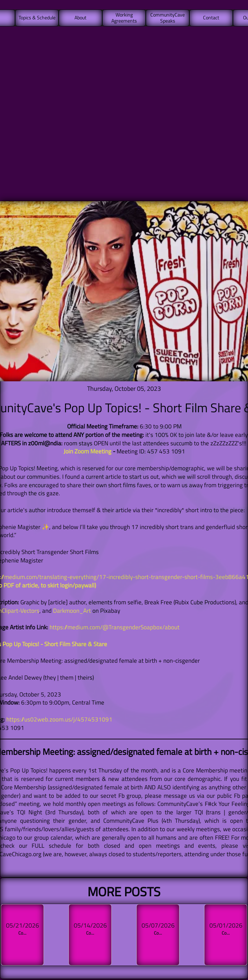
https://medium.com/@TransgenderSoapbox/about (115, 627)
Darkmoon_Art (72, 611)
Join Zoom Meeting (87, 451)
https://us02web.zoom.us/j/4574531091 (59, 719)
